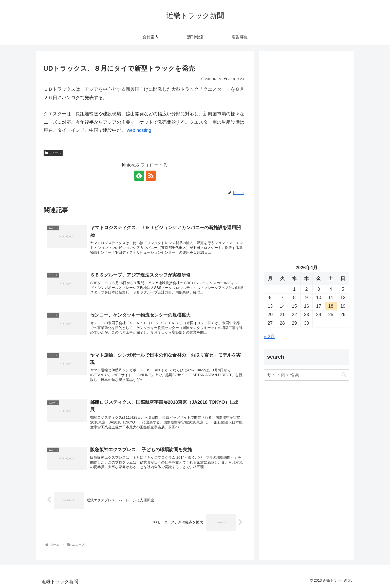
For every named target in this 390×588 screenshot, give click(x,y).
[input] (307, 375)
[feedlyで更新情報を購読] (139, 176)
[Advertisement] (307, 108)
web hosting (139, 130)
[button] (344, 375)
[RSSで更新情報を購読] (151, 176)
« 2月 (270, 337)
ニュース (53, 153)
